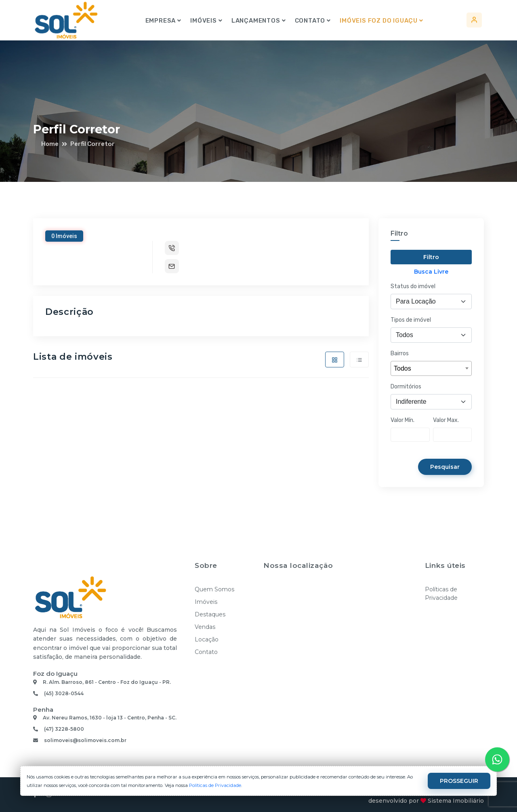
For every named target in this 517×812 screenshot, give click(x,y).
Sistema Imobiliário (456, 801)
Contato (310, 21)
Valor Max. (446, 420)
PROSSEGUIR (458, 781)
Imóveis (203, 21)
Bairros (400, 353)
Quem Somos (214, 589)
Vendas (205, 627)
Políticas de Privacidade (441, 594)
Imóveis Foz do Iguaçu (378, 21)
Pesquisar (444, 467)
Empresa (160, 21)
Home (50, 144)
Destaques (210, 614)
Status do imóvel (413, 286)
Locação (207, 639)
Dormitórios (406, 387)
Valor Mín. (402, 420)
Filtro (431, 257)
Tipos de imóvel (411, 320)
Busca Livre (431, 272)
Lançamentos (255, 21)
